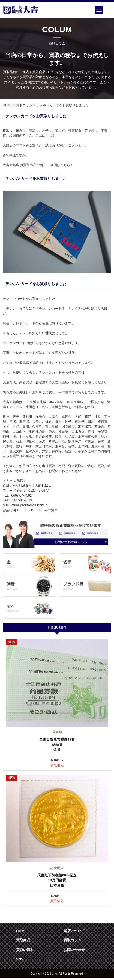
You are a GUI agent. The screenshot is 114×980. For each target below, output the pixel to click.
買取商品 (23, 940)
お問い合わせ (74, 950)
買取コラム (24, 105)
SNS (20, 959)
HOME (8, 105)
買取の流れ (25, 950)
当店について (74, 931)
